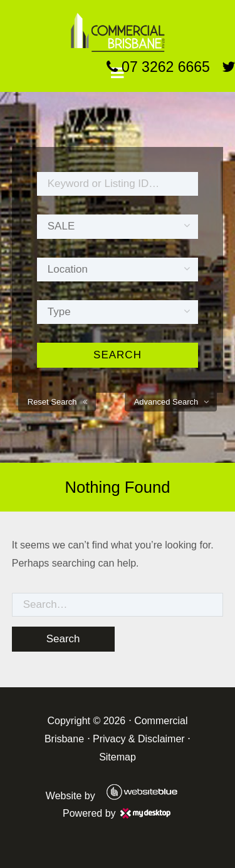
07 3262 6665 (158, 67)
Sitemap (118, 757)
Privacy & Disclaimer (139, 739)
